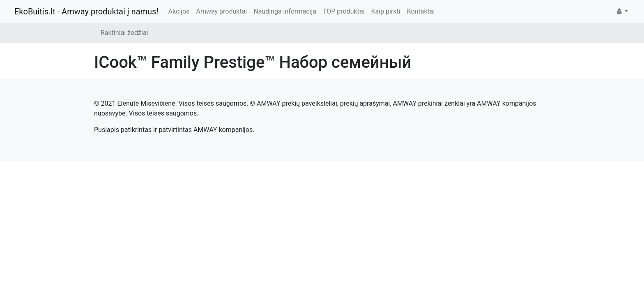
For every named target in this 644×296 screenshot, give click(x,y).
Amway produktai (221, 11)
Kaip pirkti (386, 11)
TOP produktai (344, 11)
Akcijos (179, 11)
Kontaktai (421, 11)
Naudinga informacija (285, 11)
